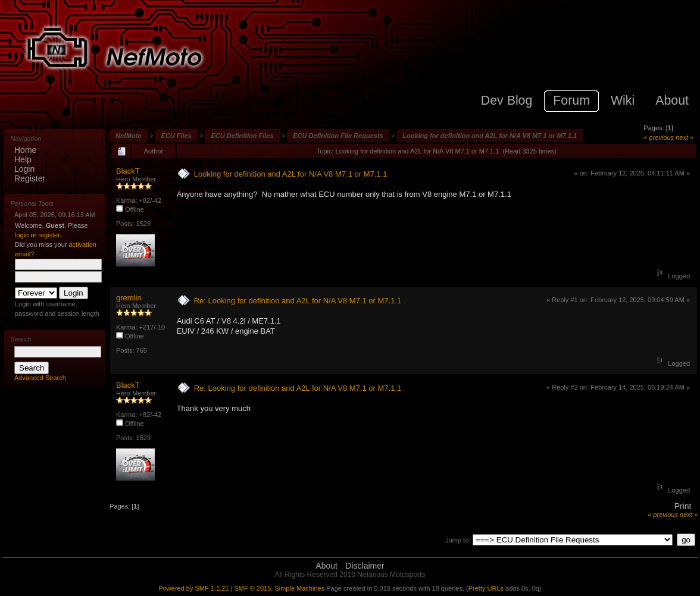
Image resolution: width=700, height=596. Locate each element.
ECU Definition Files (242, 136)
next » (685, 137)
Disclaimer (365, 566)
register (49, 235)
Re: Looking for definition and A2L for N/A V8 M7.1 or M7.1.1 (298, 301)
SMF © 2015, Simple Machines (279, 588)
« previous (659, 137)
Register (30, 178)
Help (23, 159)
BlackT (128, 171)
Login (24, 169)
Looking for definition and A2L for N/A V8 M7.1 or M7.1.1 (490, 136)
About (326, 566)
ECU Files (176, 136)
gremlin (129, 298)
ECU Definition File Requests (338, 136)
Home (25, 150)
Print (683, 506)
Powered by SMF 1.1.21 (193, 588)
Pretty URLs (486, 588)
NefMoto (129, 136)
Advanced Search (40, 378)
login (22, 235)
